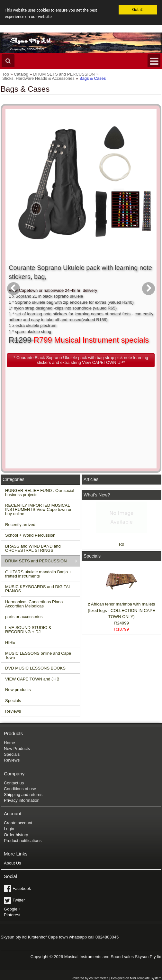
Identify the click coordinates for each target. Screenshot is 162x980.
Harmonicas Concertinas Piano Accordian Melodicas (34, 604)
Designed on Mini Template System (136, 978)
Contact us (14, 783)
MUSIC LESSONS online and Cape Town (38, 655)
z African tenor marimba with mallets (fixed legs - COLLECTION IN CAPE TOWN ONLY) (122, 610)
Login (9, 829)
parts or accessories (24, 617)
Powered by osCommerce (90, 978)
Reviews (13, 711)
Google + (12, 909)
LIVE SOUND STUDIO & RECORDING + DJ (28, 629)
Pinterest (12, 915)
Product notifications (23, 841)
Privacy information (22, 800)
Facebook (22, 888)
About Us (12, 863)
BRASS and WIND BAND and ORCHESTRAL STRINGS (33, 548)
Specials (13, 700)
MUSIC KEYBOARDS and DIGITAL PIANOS (38, 589)
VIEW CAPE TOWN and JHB (32, 679)
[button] (81, 360)
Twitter (19, 900)
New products (18, 690)
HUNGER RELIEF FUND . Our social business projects (40, 492)
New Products (17, 749)
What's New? (97, 495)
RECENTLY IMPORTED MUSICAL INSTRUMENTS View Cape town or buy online (38, 509)
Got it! (138, 9)
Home (9, 743)
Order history (16, 835)
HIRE (10, 642)
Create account (18, 823)
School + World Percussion (30, 535)
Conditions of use (20, 789)
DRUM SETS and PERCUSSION (36, 561)
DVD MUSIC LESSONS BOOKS (35, 668)
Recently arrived (20, 524)
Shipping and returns (23, 795)
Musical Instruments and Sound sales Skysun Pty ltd (113, 956)
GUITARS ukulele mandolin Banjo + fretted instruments (38, 574)
